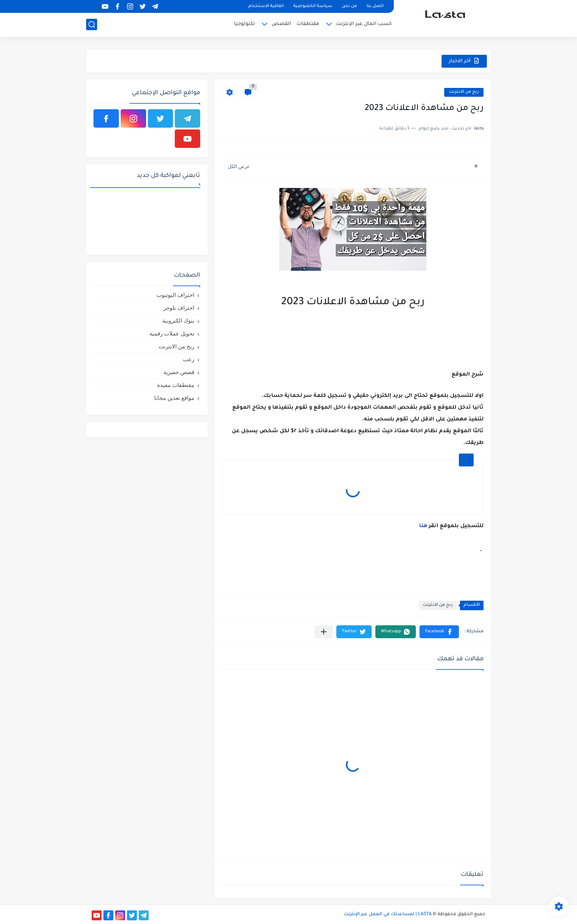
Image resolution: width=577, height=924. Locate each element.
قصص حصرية (179, 372)
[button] (439, 632)
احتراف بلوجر (179, 308)
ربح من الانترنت (464, 92)
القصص (281, 24)
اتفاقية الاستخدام (266, 6)
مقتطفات (308, 24)
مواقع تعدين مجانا (174, 398)
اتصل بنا (375, 6)
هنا (423, 526)
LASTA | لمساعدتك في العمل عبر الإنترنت (388, 914)
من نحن (349, 6)
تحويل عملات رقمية (172, 333)
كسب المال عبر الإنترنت (364, 24)
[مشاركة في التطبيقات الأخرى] (324, 632)
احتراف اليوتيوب (175, 295)
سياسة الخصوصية (313, 6)
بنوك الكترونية (178, 321)
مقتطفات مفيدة (176, 385)
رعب (189, 359)
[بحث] (92, 24)
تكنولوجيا (245, 24)
